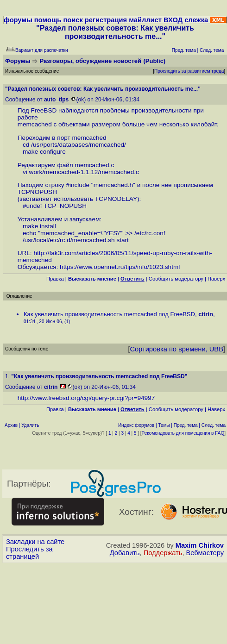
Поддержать (163, 553)
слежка (196, 20)
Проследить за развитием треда (189, 71)
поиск (73, 20)
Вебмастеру (205, 553)
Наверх (216, 279)
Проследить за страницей (29, 553)
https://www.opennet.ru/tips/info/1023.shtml (120, 267)
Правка (55, 279)
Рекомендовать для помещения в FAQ (183, 433)
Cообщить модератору (176, 279)
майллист (145, 20)
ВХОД (173, 20)
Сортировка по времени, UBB (177, 349)
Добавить (125, 553)
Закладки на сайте (35, 542)
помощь (48, 20)
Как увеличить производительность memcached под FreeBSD (109, 314)
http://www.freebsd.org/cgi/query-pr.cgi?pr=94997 (86, 398)
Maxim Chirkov (200, 545)
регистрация (106, 20)
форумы (18, 20)
